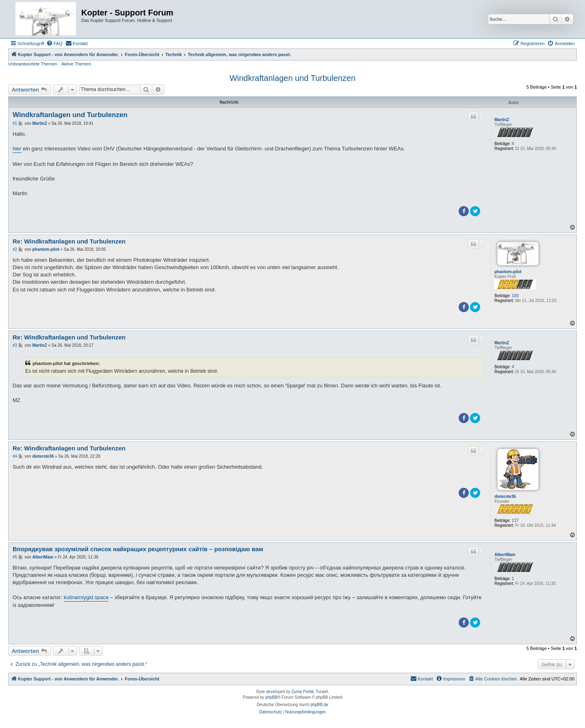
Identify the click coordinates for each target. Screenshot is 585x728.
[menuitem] (54, 43)
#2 (15, 249)
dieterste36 (505, 497)
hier (17, 149)
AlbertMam (505, 555)
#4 (15, 456)
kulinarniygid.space (86, 597)
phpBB (271, 697)
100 (515, 296)
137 (515, 520)
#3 (15, 345)
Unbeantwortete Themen (33, 64)
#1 (15, 123)
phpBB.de (319, 705)
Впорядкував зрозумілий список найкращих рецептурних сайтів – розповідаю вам (138, 549)
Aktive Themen (76, 64)
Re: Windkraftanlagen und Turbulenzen (69, 241)
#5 (15, 557)
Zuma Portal (302, 692)
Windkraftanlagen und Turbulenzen (292, 78)
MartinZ (502, 120)
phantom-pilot (508, 272)
